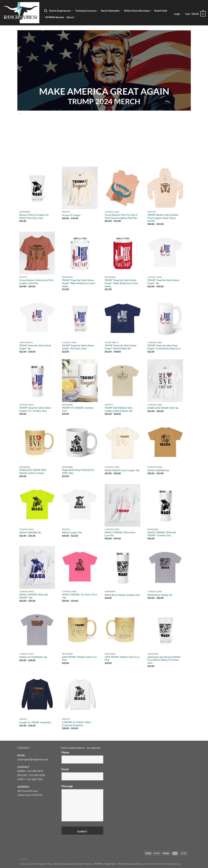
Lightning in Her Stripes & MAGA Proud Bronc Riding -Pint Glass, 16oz (164, 660)
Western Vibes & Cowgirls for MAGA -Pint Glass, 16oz (34, 216)
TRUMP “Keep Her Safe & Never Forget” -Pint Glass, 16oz (78, 347)
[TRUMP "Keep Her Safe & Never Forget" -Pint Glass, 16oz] (80, 318)
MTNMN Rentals (55, 17)
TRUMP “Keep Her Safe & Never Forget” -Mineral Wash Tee (121, 347)
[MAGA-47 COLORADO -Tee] (37, 630)
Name (66, 752)
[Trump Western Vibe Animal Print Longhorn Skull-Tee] (37, 253)
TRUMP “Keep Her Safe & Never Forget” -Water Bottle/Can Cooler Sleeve (79, 283)
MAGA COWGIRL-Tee (158, 470)
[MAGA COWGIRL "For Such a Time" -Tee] (80, 567)
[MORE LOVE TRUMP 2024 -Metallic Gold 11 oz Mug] (37, 443)
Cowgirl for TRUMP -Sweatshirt (35, 722)
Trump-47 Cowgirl (71, 215)
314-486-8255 (35, 771)
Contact (23, 859)
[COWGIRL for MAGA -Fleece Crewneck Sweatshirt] (80, 695)
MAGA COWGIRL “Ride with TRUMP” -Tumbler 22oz (162, 534)
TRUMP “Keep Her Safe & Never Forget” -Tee (163, 282)
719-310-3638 (37, 775)
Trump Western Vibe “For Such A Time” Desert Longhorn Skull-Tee (121, 216)
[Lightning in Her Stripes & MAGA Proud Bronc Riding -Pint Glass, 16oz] (165, 630)
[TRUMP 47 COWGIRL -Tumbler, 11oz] (80, 381)
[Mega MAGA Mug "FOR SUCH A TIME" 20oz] (80, 443)
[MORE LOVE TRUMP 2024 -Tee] (165, 381)
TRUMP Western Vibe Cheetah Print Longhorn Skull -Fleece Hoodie (163, 218)
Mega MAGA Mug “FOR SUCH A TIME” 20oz (78, 471)
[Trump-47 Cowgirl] (80, 188)
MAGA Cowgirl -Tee (72, 532)
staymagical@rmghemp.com (33, 759)
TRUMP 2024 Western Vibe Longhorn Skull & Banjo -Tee (119, 409)
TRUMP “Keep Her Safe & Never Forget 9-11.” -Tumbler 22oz (35, 409)
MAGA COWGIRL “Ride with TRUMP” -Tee (34, 596)
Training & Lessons (87, 11)
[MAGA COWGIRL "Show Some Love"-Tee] (123, 505)
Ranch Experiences (61, 11)
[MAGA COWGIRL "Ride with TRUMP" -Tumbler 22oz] (165, 505)
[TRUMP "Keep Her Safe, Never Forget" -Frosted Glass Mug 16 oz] (165, 318)
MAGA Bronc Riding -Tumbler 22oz (122, 595)
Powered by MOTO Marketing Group (163, 864)
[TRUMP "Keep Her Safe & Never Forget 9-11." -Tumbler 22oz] (37, 381)
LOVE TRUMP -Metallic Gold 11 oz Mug (79, 658)
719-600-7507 (35, 779)
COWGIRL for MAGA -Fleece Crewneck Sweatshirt (77, 724)
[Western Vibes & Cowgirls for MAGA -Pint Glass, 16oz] (37, 188)
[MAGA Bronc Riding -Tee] (165, 567)
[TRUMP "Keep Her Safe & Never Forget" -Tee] (165, 253)
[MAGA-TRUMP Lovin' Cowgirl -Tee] (123, 443)
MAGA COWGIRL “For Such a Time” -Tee (80, 596)
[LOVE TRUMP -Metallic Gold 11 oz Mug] (80, 630)
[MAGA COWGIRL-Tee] (165, 443)
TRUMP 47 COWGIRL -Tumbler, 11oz (78, 409)
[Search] (46, 11)
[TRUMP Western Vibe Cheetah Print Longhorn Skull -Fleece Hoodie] (165, 188)
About (71, 17)
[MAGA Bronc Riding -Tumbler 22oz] (123, 567)
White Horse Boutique (138, 11)
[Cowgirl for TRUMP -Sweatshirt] (37, 695)
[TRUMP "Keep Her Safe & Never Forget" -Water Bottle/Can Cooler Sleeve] (80, 253)
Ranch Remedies (112, 11)
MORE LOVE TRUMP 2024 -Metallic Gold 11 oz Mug (33, 471)
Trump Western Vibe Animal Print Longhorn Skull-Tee (36, 282)
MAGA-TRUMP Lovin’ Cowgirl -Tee (122, 470)
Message (68, 786)
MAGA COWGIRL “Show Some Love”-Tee (120, 534)
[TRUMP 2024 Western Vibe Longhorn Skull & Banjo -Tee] (123, 381)
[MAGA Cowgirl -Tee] (80, 505)
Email (66, 769)
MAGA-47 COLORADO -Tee (33, 657)
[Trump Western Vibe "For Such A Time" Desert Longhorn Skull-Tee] (123, 188)
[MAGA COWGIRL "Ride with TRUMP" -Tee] (37, 567)
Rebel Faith (161, 11)
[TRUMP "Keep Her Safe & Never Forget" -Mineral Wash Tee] (123, 318)
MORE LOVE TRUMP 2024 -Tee (163, 408)
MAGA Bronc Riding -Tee (160, 595)
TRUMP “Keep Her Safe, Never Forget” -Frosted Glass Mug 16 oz (164, 347)
